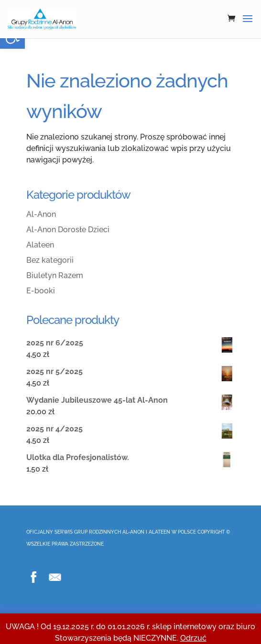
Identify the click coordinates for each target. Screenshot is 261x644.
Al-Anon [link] (41, 214)
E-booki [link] (41, 291)
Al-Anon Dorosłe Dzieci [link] (68, 230)
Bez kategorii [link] (50, 260)
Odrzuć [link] (193, 638)
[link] (42, 19)
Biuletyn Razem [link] (55, 275)
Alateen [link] (40, 245)
